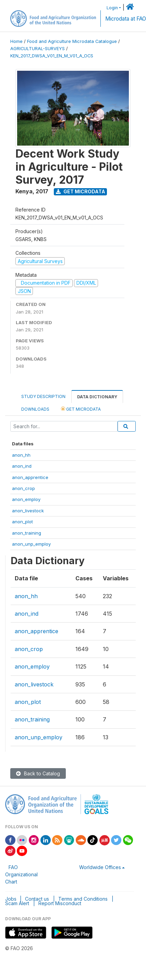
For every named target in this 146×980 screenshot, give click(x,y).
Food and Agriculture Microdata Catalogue (72, 41)
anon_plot (22, 522)
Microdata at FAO (126, 19)
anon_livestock (28, 511)
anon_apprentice (30, 477)
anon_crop (23, 488)
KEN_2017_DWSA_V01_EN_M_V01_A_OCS (52, 56)
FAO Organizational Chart (21, 874)
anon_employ (26, 499)
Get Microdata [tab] (81, 409)
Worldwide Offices (100, 867)
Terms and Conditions (83, 899)
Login (112, 8)
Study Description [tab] (43, 396)
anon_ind (22, 466)
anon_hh (21, 455)
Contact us (37, 899)
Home (16, 41)
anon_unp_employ (31, 544)
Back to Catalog (38, 773)
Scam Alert (17, 903)
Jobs (11, 899)
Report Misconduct (60, 903)
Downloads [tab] (35, 409)
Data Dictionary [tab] (97, 397)
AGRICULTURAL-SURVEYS (38, 49)
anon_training (27, 533)
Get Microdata (81, 191)
